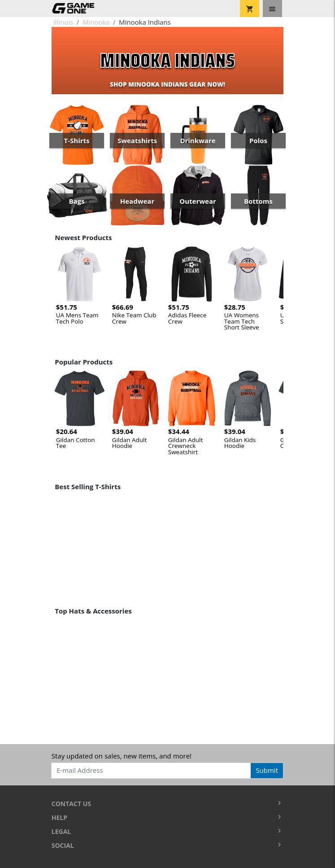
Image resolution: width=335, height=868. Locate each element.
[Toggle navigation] (272, 9)
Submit (267, 770)
